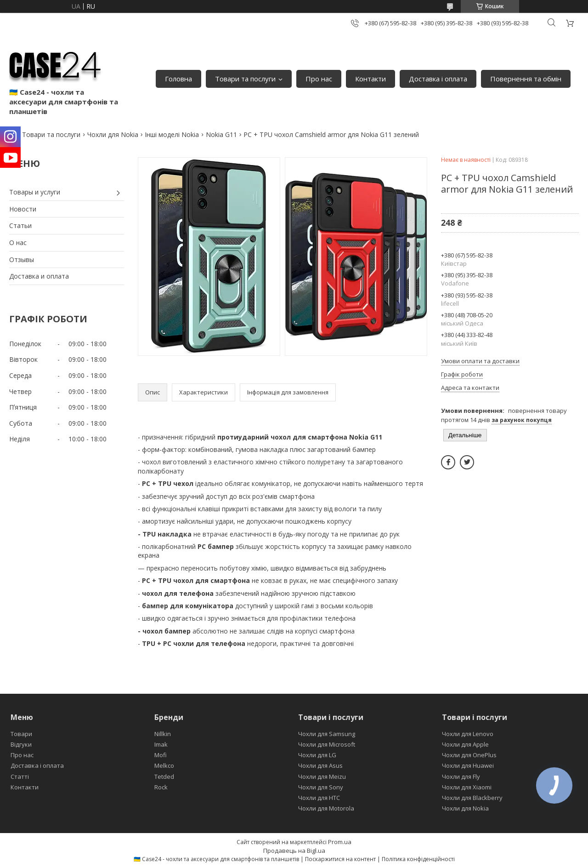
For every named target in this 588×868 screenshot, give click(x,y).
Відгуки (21, 744)
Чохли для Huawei (468, 765)
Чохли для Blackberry (472, 798)
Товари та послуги (245, 79)
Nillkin (163, 734)
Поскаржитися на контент (340, 859)
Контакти (370, 79)
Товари (21, 734)
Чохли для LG (317, 755)
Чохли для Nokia (113, 134)
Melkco (164, 765)
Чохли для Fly (461, 777)
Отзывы (22, 260)
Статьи (20, 226)
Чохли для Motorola (326, 808)
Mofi (161, 755)
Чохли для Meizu (322, 777)
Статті (20, 777)
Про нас (319, 79)
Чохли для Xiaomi (467, 787)
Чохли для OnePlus (469, 755)
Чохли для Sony (321, 787)
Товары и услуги (35, 192)
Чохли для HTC (319, 798)
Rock (161, 787)
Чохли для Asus (320, 765)
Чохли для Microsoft (327, 744)
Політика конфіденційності (418, 859)
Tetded (164, 777)
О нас (18, 243)
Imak (161, 744)
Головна (178, 79)
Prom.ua (340, 842)
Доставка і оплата (438, 79)
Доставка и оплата (39, 276)
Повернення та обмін (526, 79)
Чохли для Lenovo (468, 734)
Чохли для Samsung (327, 734)
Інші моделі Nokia (172, 134)
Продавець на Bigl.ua (294, 851)
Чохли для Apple (465, 744)
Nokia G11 (221, 134)
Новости (23, 209)
